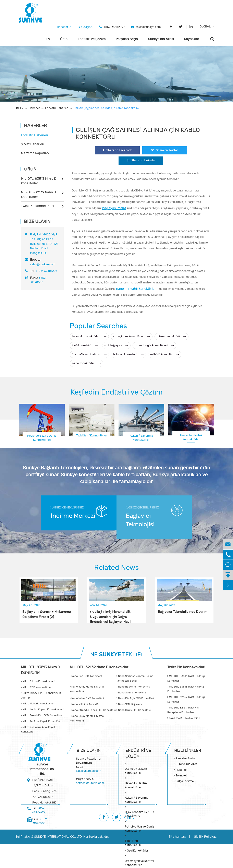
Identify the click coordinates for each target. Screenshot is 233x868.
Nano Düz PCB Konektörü (86, 676)
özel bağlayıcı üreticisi (89, 354)
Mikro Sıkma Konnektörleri (38, 681)
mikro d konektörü (171, 336)
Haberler (64, 27)
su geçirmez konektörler (132, 336)
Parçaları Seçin (127, 39)
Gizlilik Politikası (206, 837)
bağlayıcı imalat (114, 208)
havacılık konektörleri (89, 336)
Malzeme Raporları (35, 153)
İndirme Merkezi (73, 516)
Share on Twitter (165, 150)
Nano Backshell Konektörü (133, 687)
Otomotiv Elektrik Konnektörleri (136, 771)
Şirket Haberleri (33, 144)
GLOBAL (205, 27)
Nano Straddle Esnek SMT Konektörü (93, 710)
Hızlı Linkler (188, 750)
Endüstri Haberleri (57, 108)
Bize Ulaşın (85, 27)
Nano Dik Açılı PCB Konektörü (135, 698)
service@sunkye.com (90, 783)
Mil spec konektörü (128, 354)
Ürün (64, 39)
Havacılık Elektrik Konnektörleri (191, 437)
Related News (116, 568)
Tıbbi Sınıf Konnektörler (92, 436)
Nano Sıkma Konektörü (131, 693)
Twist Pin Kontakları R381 (183, 718)
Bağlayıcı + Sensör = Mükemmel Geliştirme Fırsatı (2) (47, 614)
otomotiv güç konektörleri (154, 345)
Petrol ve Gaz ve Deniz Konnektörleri (42, 438)
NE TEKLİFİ (116, 655)
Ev (48, 39)
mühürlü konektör (165, 354)
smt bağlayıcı (116, 345)
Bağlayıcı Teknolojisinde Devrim (183, 612)
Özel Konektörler (138, 851)
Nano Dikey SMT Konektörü (134, 710)
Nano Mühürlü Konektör (85, 704)
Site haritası (177, 837)
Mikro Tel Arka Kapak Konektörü (41, 721)
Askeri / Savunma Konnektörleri (141, 438)
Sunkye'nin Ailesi (161, 39)
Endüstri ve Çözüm (92, 39)
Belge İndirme (185, 781)
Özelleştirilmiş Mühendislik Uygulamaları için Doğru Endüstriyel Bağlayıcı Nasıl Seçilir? (111, 614)
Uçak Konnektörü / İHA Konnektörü (140, 814)
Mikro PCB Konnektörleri (37, 687)
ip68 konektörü (85, 345)
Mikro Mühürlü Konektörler (37, 704)
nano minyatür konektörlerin (137, 289)
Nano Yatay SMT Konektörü (87, 698)
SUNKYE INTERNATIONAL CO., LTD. (58, 837)
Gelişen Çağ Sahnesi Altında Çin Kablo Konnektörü (106, 108)
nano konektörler (86, 363)
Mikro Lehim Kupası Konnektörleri (42, 709)
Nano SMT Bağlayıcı (129, 704)
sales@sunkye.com (148, 27)
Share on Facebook (117, 150)
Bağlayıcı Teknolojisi (140, 520)
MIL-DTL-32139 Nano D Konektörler (38, 195)
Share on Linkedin (141, 160)
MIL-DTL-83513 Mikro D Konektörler (39, 181)
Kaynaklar (192, 39)
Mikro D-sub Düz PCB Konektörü (41, 715)
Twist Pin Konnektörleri (38, 206)
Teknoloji (181, 776)
